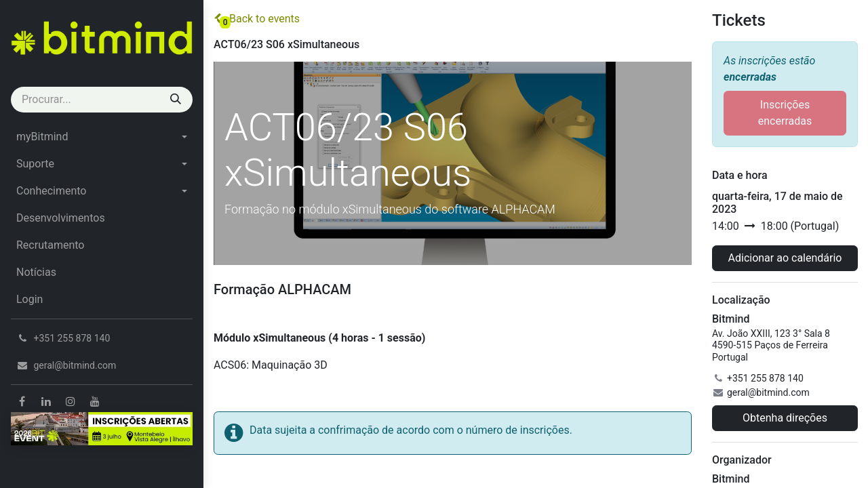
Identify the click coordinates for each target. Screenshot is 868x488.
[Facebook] (22, 401)
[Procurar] (176, 100)
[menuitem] (102, 137)
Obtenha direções (785, 418)
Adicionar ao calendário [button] (785, 258)
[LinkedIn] (46, 401)
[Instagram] (71, 401)
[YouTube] (95, 401)
